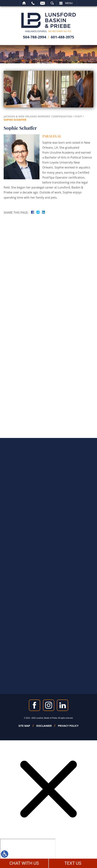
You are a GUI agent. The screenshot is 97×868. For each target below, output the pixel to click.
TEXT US (73, 863)
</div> (28, 853)
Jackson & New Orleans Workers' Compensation (38, 116)
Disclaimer (44, 726)
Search (52, 3)
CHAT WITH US (24, 863)
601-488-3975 (62, 37)
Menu (69, 3)
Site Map (24, 726)
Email (43, 3)
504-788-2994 (35, 37)
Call (33, 3)
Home (24, 3)
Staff (78, 116)
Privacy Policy (68, 726)
